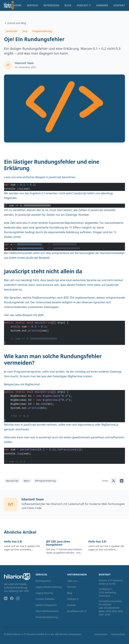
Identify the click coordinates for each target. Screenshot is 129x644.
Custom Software (45, 599)
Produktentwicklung (47, 617)
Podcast (84, 5)
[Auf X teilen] (114, 481)
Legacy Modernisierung (49, 587)
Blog (68, 5)
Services (33, 5)
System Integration (46, 605)
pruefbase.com (77, 611)
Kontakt (119, 5)
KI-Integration (43, 581)
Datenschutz (118, 634)
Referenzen (51, 5)
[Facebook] (12, 598)
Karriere (102, 5)
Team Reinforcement (47, 611)
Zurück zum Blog (15, 23)
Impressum (101, 634)
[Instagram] (18, 598)
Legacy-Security (44, 593)
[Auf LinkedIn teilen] (122, 481)
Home (18, 5)
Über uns (72, 581)
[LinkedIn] (6, 598)
